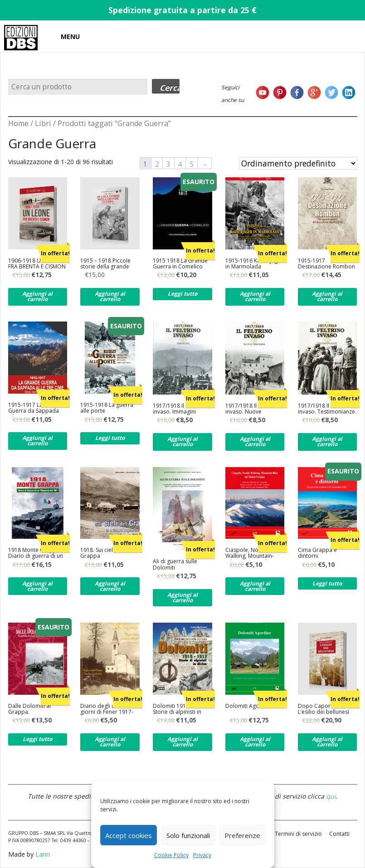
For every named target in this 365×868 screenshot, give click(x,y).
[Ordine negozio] (298, 163)
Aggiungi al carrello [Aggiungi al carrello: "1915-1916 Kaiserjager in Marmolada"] (255, 296)
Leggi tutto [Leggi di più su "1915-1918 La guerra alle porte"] (110, 438)
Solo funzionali (188, 835)
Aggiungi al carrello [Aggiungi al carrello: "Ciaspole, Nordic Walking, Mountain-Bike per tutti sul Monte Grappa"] (255, 586)
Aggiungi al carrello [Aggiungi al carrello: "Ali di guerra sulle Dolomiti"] (182, 597)
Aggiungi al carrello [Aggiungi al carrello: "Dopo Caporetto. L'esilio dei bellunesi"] (327, 742)
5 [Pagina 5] (192, 164)
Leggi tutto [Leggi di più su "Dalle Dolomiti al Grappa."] (37, 739)
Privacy (202, 855)
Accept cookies (129, 835)
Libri (43, 123)
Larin (43, 854)
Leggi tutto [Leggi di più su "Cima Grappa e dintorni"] (327, 583)
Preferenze (242, 835)
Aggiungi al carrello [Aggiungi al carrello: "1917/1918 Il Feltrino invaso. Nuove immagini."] (255, 441)
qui (331, 796)
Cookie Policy (171, 855)
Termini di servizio (298, 834)
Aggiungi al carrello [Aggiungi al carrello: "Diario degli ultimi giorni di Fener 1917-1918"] (110, 742)
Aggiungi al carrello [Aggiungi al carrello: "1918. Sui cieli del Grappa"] (110, 586)
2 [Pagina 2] (157, 164)
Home (18, 123)
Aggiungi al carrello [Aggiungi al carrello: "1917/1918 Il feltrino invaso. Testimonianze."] (327, 441)
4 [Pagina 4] (180, 164)
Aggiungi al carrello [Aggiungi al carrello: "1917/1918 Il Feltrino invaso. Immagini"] (182, 441)
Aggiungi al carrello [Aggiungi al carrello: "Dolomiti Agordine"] (255, 742)
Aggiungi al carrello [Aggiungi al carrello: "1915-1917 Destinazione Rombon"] (327, 296)
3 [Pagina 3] (168, 164)
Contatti (339, 834)
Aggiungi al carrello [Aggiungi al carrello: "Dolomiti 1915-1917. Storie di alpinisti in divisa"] (182, 742)
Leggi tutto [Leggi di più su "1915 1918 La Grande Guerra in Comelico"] (182, 294)
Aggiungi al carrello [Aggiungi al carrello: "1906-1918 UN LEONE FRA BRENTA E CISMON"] (37, 296)
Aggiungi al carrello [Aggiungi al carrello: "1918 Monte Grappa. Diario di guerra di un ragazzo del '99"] (37, 586)
